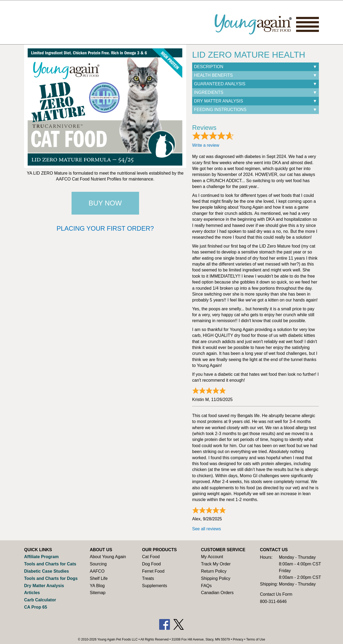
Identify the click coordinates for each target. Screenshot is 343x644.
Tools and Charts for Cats (50, 564)
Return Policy (214, 571)
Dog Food (151, 564)
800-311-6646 (273, 601)
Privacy (238, 639)
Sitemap (98, 593)
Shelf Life (99, 578)
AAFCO (97, 571)
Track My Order (216, 564)
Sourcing (98, 564)
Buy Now (105, 203)
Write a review (206, 145)
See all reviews (207, 529)
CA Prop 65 (36, 607)
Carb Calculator (40, 600)
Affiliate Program (41, 557)
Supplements (154, 586)
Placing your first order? (105, 228)
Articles (32, 593)
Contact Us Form (276, 594)
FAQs (206, 586)
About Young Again (108, 557)
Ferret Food (153, 571)
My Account (212, 557)
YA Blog (97, 586)
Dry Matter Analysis (44, 586)
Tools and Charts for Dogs (51, 578)
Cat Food (151, 557)
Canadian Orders (217, 593)
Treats (148, 578)
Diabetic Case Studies (46, 571)
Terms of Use (256, 639)
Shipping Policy (216, 578)
